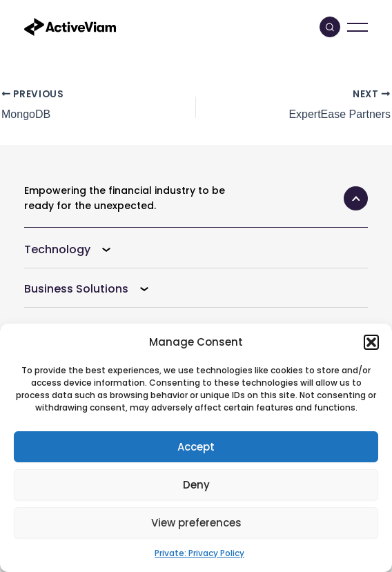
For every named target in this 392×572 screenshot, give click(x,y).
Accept (196, 447)
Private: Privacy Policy (199, 553)
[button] (371, 342)
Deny (196, 485)
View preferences (196, 523)
